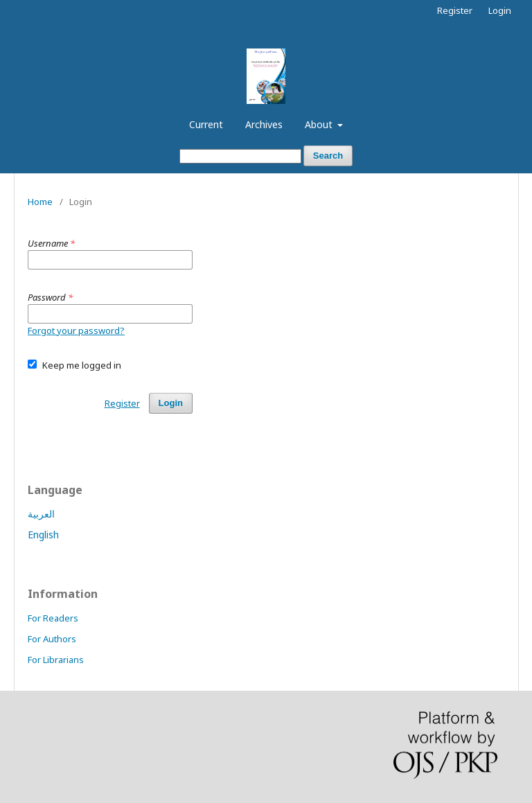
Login (500, 10)
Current (206, 124)
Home (40, 202)
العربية (41, 514)
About (320, 124)
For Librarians (56, 660)
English (43, 535)
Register (455, 10)
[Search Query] (240, 156)
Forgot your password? (76, 330)
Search (328, 156)
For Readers (53, 618)
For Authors (52, 639)
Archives (264, 124)
